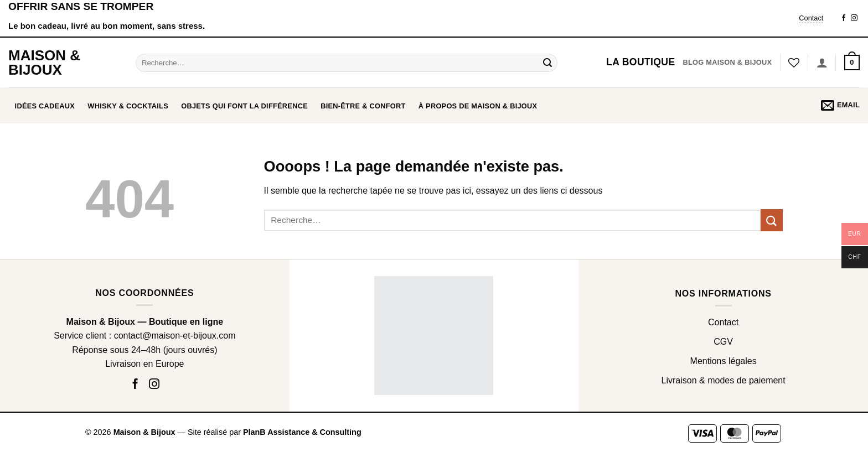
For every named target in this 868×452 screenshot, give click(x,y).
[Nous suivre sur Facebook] (844, 18)
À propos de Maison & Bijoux (478, 106)
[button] (852, 63)
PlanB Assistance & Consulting (302, 432)
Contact (811, 18)
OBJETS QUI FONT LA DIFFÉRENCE (244, 106)
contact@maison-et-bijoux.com (175, 336)
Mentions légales (724, 361)
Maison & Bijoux (44, 63)
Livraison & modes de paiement (724, 380)
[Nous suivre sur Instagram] (854, 18)
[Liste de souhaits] (794, 63)
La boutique (640, 62)
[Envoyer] (547, 63)
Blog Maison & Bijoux (727, 62)
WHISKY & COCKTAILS (128, 106)
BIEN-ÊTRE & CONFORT (363, 106)
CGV (723, 342)
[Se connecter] (822, 63)
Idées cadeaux (45, 106)
